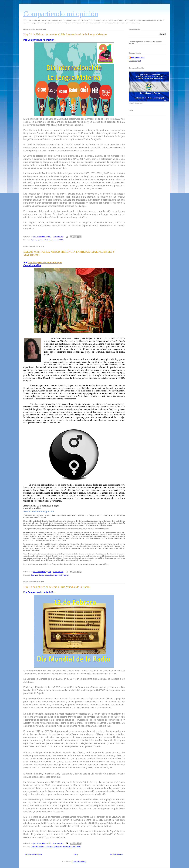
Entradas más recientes (33, 854)
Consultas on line (32, 265)
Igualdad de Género (52, 575)
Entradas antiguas (116, 854)
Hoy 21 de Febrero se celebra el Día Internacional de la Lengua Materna (65, 34)
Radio (79, 847)
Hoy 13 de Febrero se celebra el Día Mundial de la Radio (56, 587)
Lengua (53, 240)
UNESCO (60, 240)
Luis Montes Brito (40, 237)
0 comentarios (58, 237)
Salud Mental (64, 575)
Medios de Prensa (70, 847)
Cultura (47, 240)
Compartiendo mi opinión (61, 14)
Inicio (76, 854)
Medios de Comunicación (54, 847)
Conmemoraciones (37, 240)
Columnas (34, 575)
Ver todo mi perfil (135, 61)
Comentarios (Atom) (79, 862)
